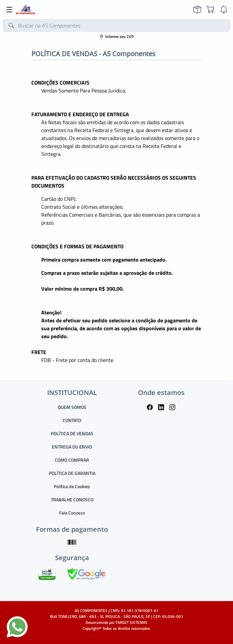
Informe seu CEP (117, 36)
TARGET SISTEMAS (132, 622)
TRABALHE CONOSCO (72, 500)
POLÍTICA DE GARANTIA (72, 473)
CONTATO (72, 420)
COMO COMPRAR (72, 460)
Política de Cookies (72, 486)
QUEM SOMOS (72, 407)
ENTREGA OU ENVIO (72, 447)
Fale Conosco (72, 513)
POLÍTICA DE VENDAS (72, 433)
